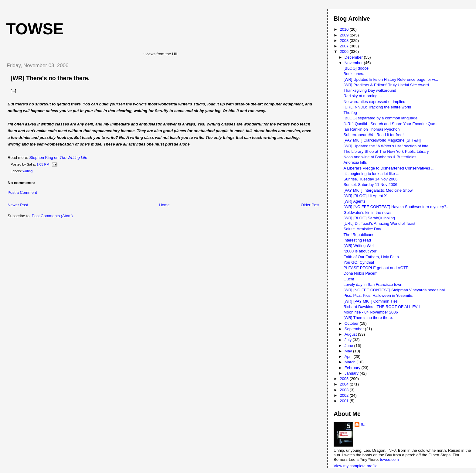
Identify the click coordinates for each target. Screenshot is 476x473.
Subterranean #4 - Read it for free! (374, 135)
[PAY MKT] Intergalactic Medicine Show (378, 190)
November (354, 63)
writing (28, 171)
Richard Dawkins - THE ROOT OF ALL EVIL (382, 307)
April (349, 356)
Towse (35, 29)
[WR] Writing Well (359, 246)
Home (164, 205)
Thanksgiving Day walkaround (370, 90)
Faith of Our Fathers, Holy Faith (371, 257)
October (352, 323)
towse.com (389, 459)
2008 (345, 41)
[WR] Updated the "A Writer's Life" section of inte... (388, 146)
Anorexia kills (355, 162)
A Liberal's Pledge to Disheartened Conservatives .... (390, 168)
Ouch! (349, 279)
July (349, 340)
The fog (350, 113)
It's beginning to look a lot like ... (372, 174)
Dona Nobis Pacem (361, 273)
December (354, 57)
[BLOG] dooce (356, 68)
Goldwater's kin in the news (368, 213)
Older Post (310, 205)
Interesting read (357, 240)
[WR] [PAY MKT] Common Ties (371, 301)
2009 (345, 35)
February (353, 368)
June (349, 346)
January (352, 373)
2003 (345, 390)
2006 (345, 51)
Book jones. (354, 74)
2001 (345, 401)
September (355, 329)
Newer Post (18, 205)
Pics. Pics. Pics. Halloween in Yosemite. (379, 295)
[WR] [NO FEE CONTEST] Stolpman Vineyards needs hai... (396, 290)
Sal (364, 425)
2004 (345, 384)
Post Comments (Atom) (52, 216)
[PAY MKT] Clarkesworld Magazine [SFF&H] (382, 140)
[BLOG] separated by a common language (381, 118)
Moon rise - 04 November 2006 (371, 312)
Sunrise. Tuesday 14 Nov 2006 (371, 179)
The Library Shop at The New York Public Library (386, 151)
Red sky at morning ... (363, 96)
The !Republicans (359, 235)
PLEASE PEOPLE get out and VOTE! (377, 268)
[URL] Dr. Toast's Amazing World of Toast (380, 223)
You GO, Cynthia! (359, 262)
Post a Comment (22, 192)
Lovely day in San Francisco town (373, 284)
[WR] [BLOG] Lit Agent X (365, 196)
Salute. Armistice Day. (363, 229)
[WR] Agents (355, 201)
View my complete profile (355, 466)
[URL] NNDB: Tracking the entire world (377, 107)
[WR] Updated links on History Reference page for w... (391, 79)
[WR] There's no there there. (50, 78)
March (351, 362)
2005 (345, 379)
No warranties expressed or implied (375, 102)
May (349, 351)
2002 (345, 395)
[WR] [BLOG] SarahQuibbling (369, 218)
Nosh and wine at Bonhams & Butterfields (380, 157)
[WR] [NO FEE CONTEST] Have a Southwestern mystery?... (397, 207)
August (351, 334)
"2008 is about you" (361, 251)
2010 (345, 29)
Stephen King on (58, 158)
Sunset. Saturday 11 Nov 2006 (371, 185)
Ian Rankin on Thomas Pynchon (372, 129)
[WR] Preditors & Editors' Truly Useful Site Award (386, 85)
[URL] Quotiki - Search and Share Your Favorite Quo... (391, 124)
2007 (345, 46)
